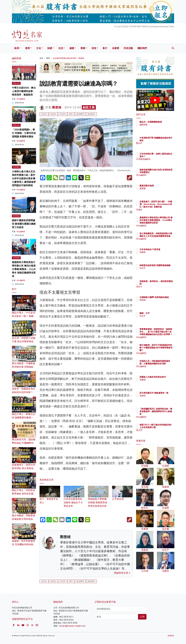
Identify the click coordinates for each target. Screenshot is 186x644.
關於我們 (142, 48)
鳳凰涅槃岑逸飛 (164, 186)
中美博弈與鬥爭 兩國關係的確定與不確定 (165, 140)
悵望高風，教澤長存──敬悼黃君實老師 (165, 284)
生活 (61, 48)
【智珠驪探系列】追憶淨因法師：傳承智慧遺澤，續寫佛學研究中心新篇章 (165, 414)
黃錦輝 (160, 303)
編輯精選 (161, 127)
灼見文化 (16, 83)
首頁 (41, 58)
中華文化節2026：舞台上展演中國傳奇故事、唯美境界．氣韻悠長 (24, 91)
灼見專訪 (16, 167)
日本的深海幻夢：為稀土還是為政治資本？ (165, 156)
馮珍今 (160, 289)
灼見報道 (16, 216)
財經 (50, 48)
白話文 (53, 114)
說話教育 (80, 114)
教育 (28, 48)
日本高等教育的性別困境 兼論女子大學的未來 (74, 499)
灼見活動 (128, 48)
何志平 (160, 271)
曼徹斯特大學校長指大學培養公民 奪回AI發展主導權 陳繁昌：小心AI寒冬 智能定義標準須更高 (24, 269)
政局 (17, 48)
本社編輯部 (21, 99)
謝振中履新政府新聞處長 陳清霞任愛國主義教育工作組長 (24, 224)
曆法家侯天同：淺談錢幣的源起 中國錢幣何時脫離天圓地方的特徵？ (24, 443)
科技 (94, 48)
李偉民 (160, 210)
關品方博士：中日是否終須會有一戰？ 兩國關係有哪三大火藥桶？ (24, 316)
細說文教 (89, 107)
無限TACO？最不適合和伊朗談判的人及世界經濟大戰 (165, 427)
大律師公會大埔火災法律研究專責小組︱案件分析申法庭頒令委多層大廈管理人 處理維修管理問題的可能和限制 (24, 178)
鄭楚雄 (57, 107)
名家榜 (116, 48)
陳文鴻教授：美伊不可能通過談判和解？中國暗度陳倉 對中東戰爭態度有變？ (165, 350)
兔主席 (160, 433)
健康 (72, 48)
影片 (105, 48)
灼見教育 (16, 258)
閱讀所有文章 (122, 573)
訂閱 (142, 617)
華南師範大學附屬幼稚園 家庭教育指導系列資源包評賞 (98, 499)
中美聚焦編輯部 (164, 162)
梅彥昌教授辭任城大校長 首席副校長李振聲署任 (165, 172)
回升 (71, 114)
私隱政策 (171, 636)
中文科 (63, 114)
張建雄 (160, 255)
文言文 (44, 114)
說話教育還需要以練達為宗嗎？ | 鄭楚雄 (69, 58)
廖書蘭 (160, 188)
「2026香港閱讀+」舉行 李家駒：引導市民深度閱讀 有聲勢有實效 (24, 133)
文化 (39, 48)
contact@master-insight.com (72, 626)
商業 (83, 48)
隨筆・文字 (162, 313)
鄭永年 (160, 146)
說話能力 (91, 114)
